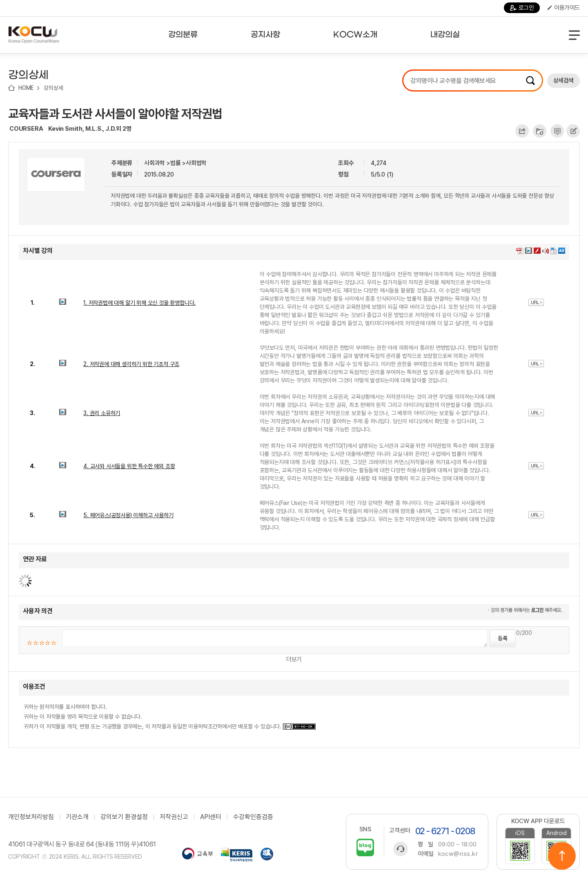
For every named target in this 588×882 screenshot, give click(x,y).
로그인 (522, 8)
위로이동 (562, 856)
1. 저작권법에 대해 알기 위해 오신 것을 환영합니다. (139, 303)
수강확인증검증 (253, 817)
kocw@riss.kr (458, 854)
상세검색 (563, 80)
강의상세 (53, 88)
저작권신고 (174, 817)
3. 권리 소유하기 (102, 413)
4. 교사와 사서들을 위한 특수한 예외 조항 (129, 466)
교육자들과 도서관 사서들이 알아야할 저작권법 (115, 114)
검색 (530, 80)
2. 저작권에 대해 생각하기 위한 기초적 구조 (131, 364)
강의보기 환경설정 (124, 817)
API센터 (211, 817)
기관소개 (77, 817)
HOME (26, 88)
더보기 (294, 659)
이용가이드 (563, 8)
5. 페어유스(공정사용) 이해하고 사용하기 (128, 515)
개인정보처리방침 (31, 817)
